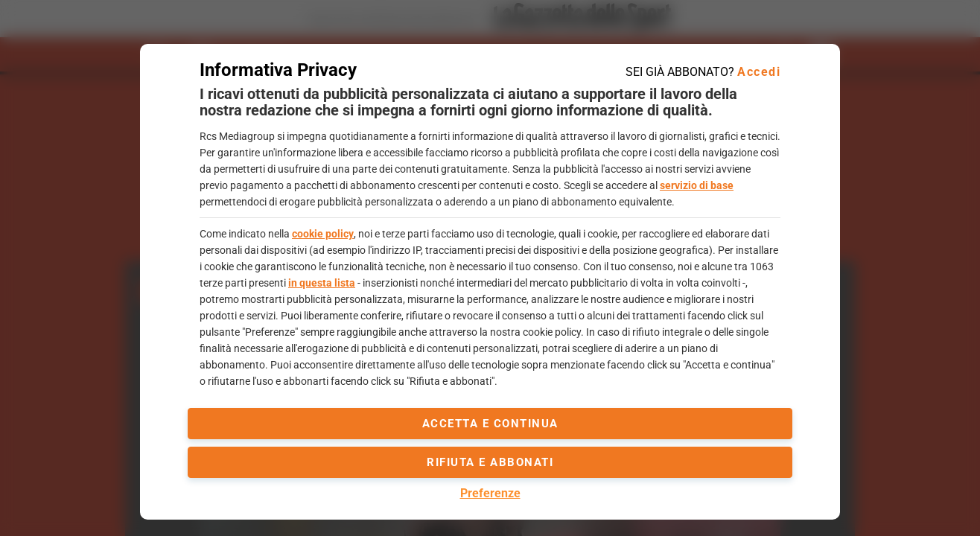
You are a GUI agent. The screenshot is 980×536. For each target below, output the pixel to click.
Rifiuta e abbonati (490, 462)
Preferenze (490, 493)
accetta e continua (490, 424)
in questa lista (322, 283)
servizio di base (697, 185)
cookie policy (323, 234)
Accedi (759, 72)
